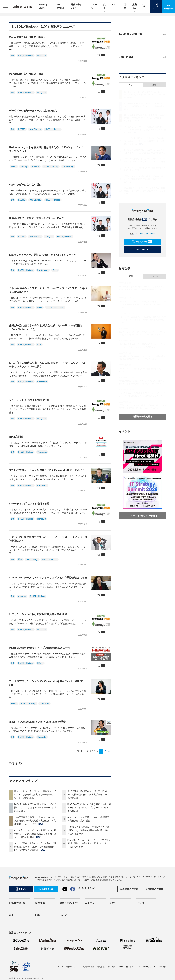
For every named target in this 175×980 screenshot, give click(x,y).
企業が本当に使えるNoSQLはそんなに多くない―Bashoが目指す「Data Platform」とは (46, 327)
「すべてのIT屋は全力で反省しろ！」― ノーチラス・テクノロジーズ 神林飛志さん (50, 539)
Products (35, 166)
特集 (125, 6)
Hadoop (24, 166)
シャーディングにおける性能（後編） (30, 400)
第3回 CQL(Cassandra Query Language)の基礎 (38, 722)
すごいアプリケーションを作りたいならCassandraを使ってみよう (47, 470)
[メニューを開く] (6, 6)
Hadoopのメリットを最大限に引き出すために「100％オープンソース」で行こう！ (47, 149)
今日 (131, 85)
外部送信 (162, 967)
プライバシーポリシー (146, 967)
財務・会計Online (69, 903)
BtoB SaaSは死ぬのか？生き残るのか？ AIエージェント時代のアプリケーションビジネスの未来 (89, 808)
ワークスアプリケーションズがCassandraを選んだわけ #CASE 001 (46, 683)
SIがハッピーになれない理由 (27, 185)
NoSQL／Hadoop (26, 56)
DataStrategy (68, 166)
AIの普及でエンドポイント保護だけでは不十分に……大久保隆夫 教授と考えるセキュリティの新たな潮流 (35, 834)
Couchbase (42, 382)
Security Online (17, 903)
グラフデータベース (55, 307)
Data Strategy (35, 129)
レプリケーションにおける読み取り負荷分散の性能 (38, 614)
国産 (20, 559)
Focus (14, 166)
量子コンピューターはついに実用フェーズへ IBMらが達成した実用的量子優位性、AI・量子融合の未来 (35, 795)
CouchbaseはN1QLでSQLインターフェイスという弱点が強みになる (48, 578)
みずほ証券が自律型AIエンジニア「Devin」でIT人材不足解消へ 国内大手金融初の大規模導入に (89, 795)
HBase (40, 663)
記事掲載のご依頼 (129, 889)
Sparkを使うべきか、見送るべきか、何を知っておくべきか (44, 255)
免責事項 (101, 967)
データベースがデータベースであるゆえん (33, 111)
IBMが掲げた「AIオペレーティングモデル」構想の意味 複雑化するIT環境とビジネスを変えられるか (89, 843)
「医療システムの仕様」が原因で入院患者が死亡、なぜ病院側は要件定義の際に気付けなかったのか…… (88, 830)
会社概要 (111, 967)
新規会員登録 (142, 242)
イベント (115, 6)
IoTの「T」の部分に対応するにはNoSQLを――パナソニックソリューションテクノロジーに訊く (47, 365)
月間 (154, 85)
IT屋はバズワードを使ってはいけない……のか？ (38, 218)
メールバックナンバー (143, 234)
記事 (105, 6)
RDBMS (22, 129)
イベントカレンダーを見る (142, 516)
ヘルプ (60, 967)
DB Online (40, 903)
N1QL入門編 (16, 437)
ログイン (142, 250)
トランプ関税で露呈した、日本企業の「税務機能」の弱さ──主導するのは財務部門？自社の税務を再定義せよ (35, 847)
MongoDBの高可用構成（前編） (28, 74)
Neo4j (40, 307)
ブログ (63, 915)
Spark (55, 270)
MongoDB (42, 56)
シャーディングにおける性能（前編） (30, 504)
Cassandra (42, 485)
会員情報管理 (88, 967)
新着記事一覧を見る (143, 416)
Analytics (49, 237)
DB (13, 56)
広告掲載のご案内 (154, 889)
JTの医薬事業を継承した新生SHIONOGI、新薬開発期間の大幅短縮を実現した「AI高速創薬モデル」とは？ (35, 821)
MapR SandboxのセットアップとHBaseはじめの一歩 (40, 648)
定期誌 (135, 6)
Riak (39, 345)
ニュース (154, 276)
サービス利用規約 (126, 967)
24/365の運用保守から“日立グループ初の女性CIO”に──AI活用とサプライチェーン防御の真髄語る (36, 808)
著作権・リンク (73, 967)
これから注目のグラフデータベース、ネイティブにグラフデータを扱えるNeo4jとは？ (48, 290)
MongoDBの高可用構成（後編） (28, 37)
